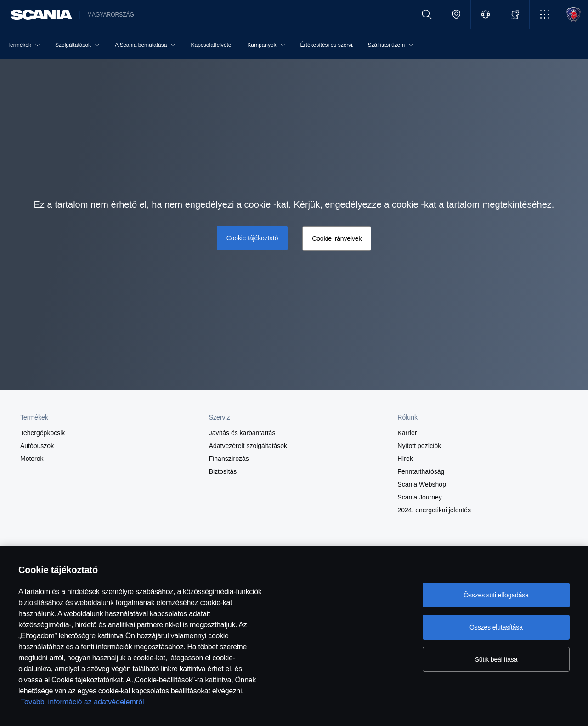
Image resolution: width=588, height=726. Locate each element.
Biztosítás (223, 471)
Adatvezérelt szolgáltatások (248, 446)
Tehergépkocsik (42, 433)
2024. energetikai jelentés (434, 510)
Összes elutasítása (496, 627)
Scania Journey (420, 497)
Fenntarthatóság (421, 471)
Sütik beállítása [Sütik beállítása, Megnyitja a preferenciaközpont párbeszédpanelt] (496, 659)
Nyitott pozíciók (419, 446)
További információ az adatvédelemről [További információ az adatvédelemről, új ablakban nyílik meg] (82, 702)
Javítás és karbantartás (242, 433)
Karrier (407, 433)
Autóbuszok (37, 446)
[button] (544, 14)
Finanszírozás (229, 459)
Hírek (405, 459)
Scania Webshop (422, 484)
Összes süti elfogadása (496, 595)
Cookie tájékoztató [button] (252, 238)
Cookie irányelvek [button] (337, 238)
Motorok (32, 459)
